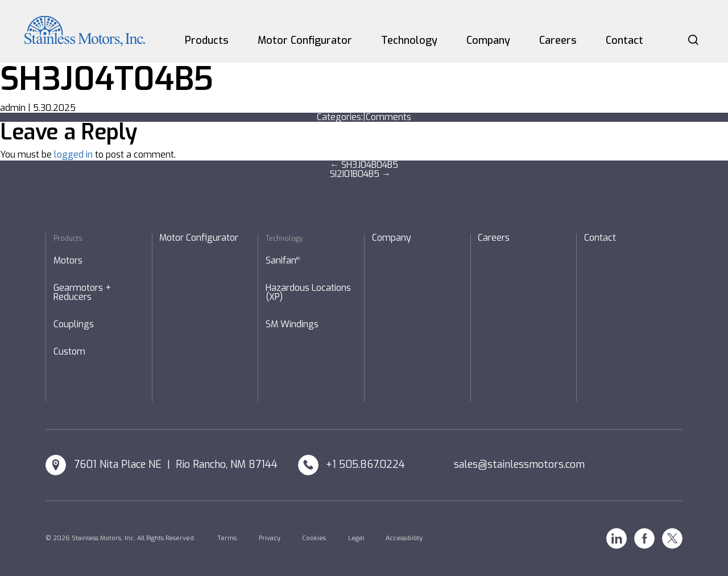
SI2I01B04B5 (360, 174)
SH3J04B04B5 (364, 165)
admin (13, 108)
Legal (356, 538)
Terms (227, 538)
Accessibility (404, 538)
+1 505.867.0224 (365, 464)
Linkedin (617, 538)
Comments (388, 117)
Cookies (314, 538)
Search (693, 40)
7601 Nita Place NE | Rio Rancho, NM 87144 (176, 464)
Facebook (644, 538)
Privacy (270, 538)
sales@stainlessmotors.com (519, 464)
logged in (73, 155)
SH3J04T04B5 (107, 79)
